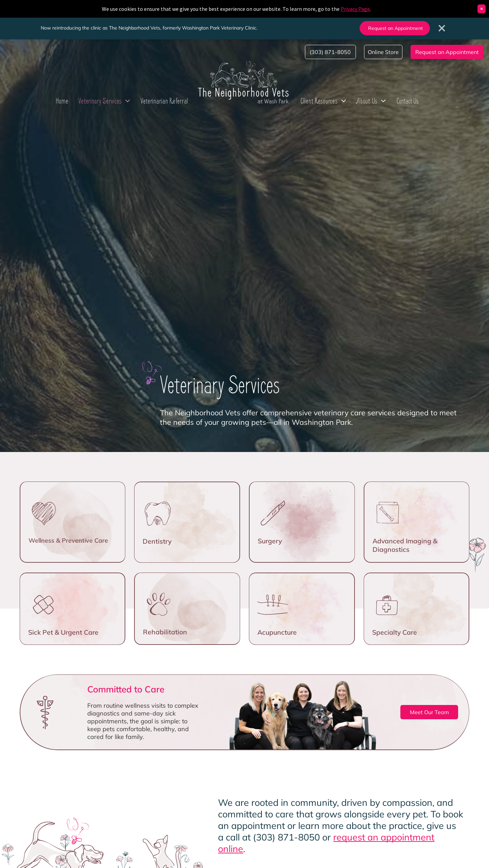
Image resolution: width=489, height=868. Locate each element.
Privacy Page (355, 9)
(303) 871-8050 (286, 837)
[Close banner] (442, 28)
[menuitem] (62, 101)
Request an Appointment (395, 28)
